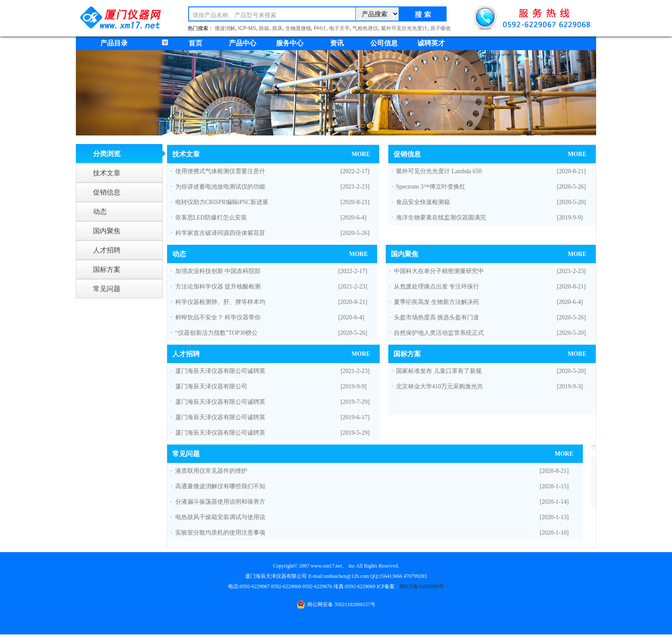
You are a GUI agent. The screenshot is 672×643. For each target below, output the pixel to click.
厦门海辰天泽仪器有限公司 (211, 386)
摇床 (277, 28)
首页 (195, 43)
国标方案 (107, 269)
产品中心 (243, 43)
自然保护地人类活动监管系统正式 (439, 333)
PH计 (320, 28)
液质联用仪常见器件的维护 (211, 471)
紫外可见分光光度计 (404, 28)
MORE (361, 154)
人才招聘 (107, 250)
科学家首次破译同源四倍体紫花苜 (220, 233)
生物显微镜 (298, 28)
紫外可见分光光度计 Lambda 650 (439, 171)
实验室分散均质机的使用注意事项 (220, 533)
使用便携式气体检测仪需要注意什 (220, 171)
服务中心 (290, 43)
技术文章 (107, 173)
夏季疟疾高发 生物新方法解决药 (437, 302)
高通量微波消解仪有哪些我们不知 (220, 486)
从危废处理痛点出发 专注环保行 (437, 287)
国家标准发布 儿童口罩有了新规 (439, 371)
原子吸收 (441, 28)
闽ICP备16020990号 (422, 586)
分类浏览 (107, 154)
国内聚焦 (107, 231)
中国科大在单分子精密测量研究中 (439, 271)
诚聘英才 (431, 43)
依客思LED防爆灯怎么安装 (211, 218)
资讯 (337, 43)
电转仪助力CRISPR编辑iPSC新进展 (222, 202)
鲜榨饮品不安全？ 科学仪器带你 (218, 317)
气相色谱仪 (365, 28)
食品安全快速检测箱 (423, 202)
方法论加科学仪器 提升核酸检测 (218, 287)
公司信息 (384, 43)
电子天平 (339, 28)
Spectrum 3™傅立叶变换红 (431, 187)
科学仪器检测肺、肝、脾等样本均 (220, 302)
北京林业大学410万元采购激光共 (439, 386)
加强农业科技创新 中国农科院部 (218, 271)
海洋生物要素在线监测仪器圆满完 (441, 218)
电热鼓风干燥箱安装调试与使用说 (220, 517)
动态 (100, 212)
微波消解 (225, 28)
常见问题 (107, 289)
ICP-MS (247, 28)
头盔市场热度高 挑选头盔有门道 (437, 317)
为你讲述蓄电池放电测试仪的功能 (220, 187)
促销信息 (107, 192)
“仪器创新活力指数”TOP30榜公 (217, 333)
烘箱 (264, 28)
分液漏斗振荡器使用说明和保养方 (220, 502)
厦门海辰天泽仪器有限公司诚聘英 (220, 371)
